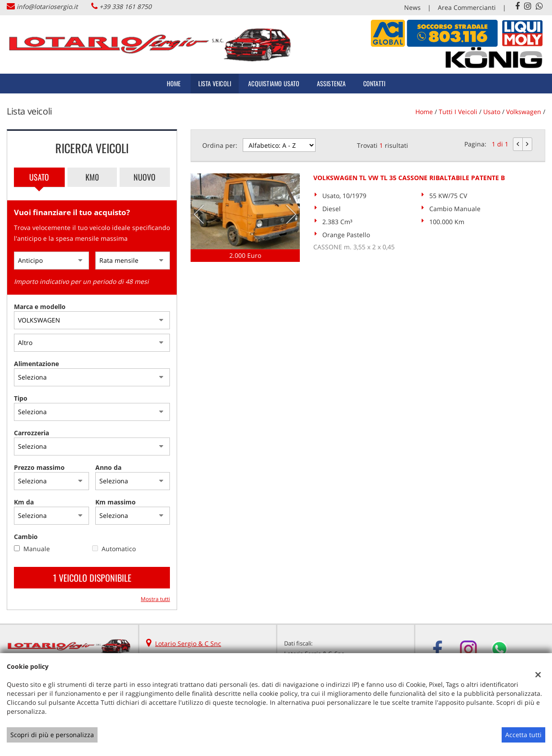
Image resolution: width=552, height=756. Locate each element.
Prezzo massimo (39, 467)
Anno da (108, 467)
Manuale (37, 549)
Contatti (374, 83)
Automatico (119, 549)
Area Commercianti (467, 7)
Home (174, 83)
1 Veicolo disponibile (92, 578)
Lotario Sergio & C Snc (188, 643)
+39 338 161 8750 (125, 7)
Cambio (26, 537)
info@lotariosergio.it (47, 7)
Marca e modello (40, 307)
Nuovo (145, 177)
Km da (24, 502)
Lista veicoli (215, 83)
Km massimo (116, 502)
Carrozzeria (31, 433)
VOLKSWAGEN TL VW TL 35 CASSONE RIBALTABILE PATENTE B (409, 178)
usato (492, 112)
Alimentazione (36, 364)
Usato (39, 177)
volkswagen (524, 112)
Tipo (21, 398)
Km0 (92, 177)
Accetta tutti (523, 735)
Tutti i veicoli (458, 112)
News (412, 7)
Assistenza (332, 83)
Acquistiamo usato (274, 83)
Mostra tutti (155, 599)
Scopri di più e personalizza (52, 735)
